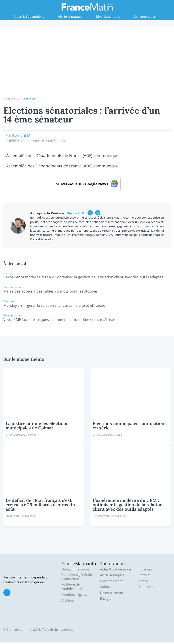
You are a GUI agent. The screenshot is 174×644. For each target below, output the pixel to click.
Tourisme (146, 587)
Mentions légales (74, 595)
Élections (28, 99)
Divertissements (108, 16)
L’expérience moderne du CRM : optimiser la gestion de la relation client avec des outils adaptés (83, 277)
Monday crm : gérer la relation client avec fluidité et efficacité (54, 305)
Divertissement (112, 593)
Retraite (113, 26)
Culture (106, 587)
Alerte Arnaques (70, 16)
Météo (143, 581)
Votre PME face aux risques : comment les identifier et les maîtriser (59, 320)
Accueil (9, 99)
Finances (87, 26)
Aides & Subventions (29, 16)
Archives (68, 600)
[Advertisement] (87, 63)
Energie (61, 26)
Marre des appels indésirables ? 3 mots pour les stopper (50, 291)
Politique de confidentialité (72, 587)
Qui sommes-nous (75, 569)
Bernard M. (22, 136)
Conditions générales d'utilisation (77, 577)
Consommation (145, 16)
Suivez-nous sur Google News (87, 184)
